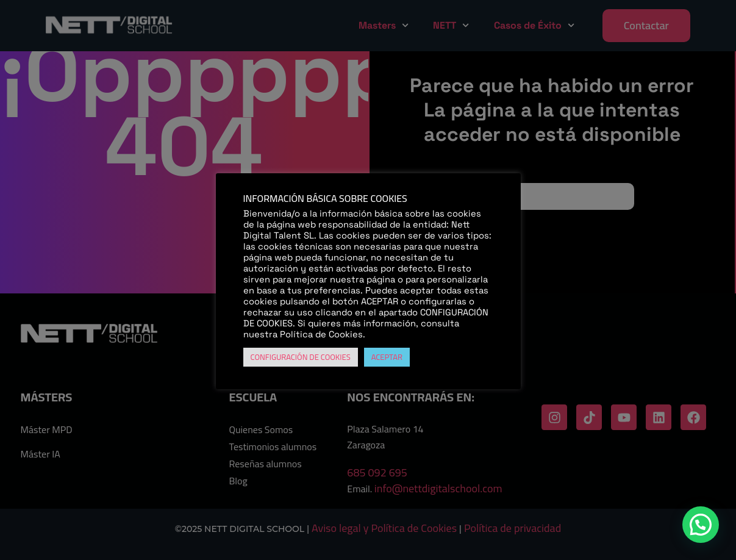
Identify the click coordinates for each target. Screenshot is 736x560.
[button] (701, 525)
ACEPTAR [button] (387, 357)
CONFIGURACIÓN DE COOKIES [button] (301, 357)
